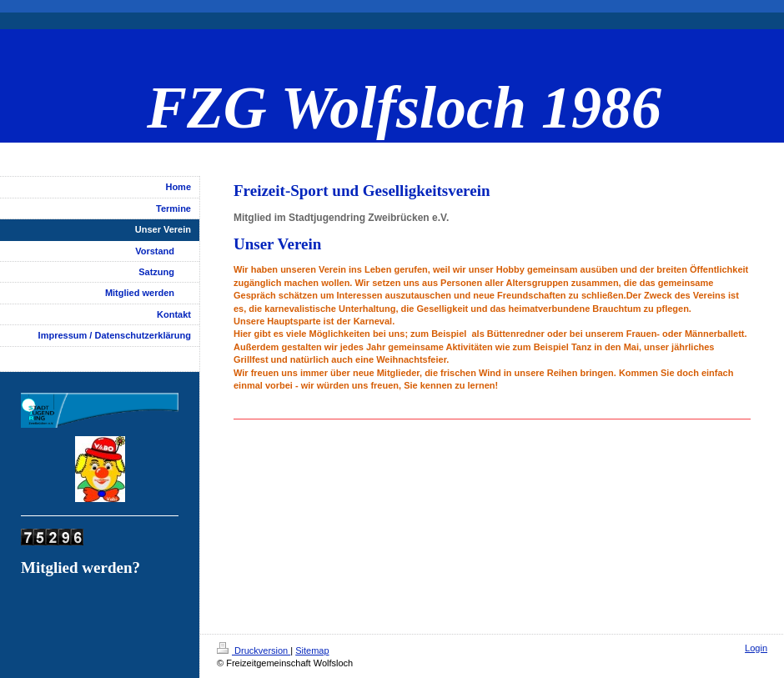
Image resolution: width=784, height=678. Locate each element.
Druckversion (254, 650)
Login (756, 648)
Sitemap (312, 650)
